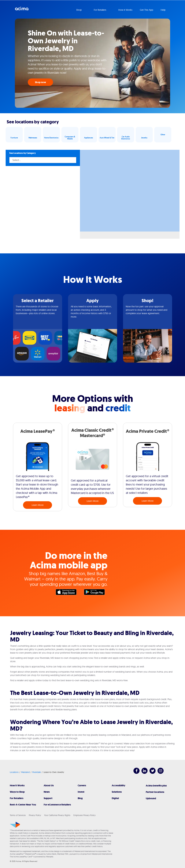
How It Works (17, 785)
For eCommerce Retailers (57, 805)
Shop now (40, 82)
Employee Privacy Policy (84, 815)
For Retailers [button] (100, 10)
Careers (82, 785)
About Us (49, 785)
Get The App (147, 10)
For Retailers (17, 798)
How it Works (125, 10)
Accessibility (119, 785)
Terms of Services (18, 815)
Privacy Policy (35, 815)
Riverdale (37, 772)
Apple (68, 593)
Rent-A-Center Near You (23, 805)
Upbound (151, 798)
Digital (115, 798)
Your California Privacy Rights (57, 815)
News (47, 792)
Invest (81, 792)
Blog (80, 798)
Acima (22, 10)
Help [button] (163, 10)
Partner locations (155, 792)
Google (96, 593)
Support (48, 798)
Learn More (38, 505)
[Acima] (15, 825)
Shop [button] (79, 10)
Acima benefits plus (156, 786)
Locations (14, 772)
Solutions (117, 792)
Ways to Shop (17, 792)
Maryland (25, 772)
